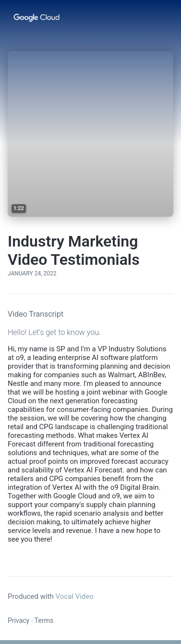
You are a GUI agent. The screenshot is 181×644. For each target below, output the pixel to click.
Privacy (18, 620)
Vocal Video (74, 596)
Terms (44, 620)
